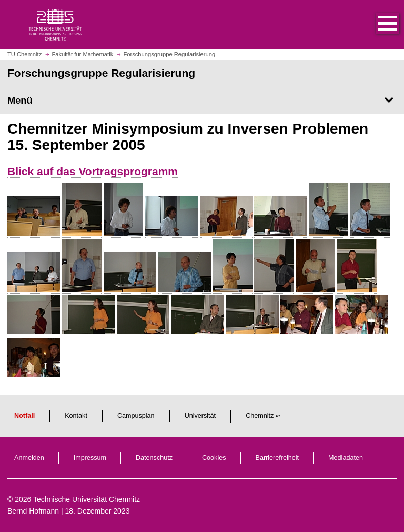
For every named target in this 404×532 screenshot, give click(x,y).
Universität (200, 416)
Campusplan (136, 416)
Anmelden (29, 458)
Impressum (90, 458)
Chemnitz (260, 416)
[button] (377, 25)
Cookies (214, 458)
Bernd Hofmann (33, 511)
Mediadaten (346, 458)
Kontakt (76, 416)
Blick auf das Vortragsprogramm (93, 171)
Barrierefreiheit (277, 458)
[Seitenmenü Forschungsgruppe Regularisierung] (202, 101)
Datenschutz (154, 458)
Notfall (24, 416)
